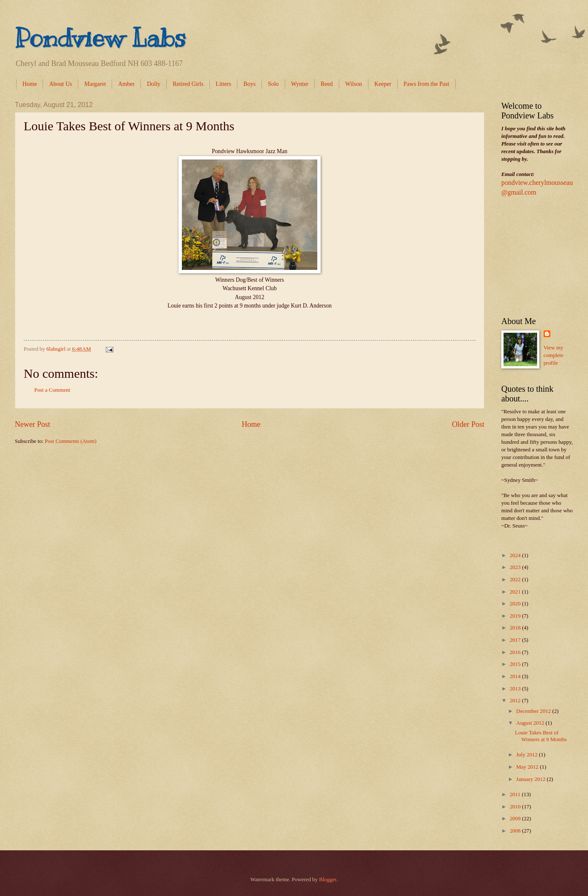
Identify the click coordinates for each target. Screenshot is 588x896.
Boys (249, 84)
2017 (516, 640)
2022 (516, 580)
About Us (60, 84)
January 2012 (531, 779)
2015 (516, 664)
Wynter (300, 84)
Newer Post (33, 424)
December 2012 (534, 711)
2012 (516, 701)
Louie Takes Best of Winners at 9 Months (541, 736)
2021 (516, 592)
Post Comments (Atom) (71, 441)
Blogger (328, 880)
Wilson (354, 84)
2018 (516, 628)
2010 (516, 807)
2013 (516, 689)
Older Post (468, 424)
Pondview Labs (100, 38)
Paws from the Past (426, 84)
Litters (224, 84)
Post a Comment (52, 390)
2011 (516, 794)
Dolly (154, 84)
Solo (273, 84)
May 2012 (528, 767)
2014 (516, 676)
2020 (516, 604)
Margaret (95, 84)
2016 (516, 652)
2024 (516, 555)
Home (30, 84)
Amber (126, 84)
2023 (516, 567)
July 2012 (528, 755)
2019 (516, 616)
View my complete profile (554, 355)
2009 (516, 819)
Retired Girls (188, 84)
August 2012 (531, 723)
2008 (516, 831)
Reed (327, 84)
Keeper (383, 84)
